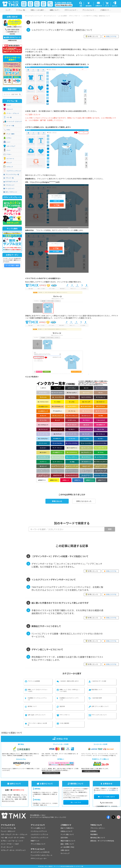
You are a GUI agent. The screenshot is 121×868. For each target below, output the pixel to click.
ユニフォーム (10, 158)
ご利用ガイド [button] (105, 10)
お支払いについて (66, 831)
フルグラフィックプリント (40, 838)
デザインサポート (75, 16)
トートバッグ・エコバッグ (14, 122)
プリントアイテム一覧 (11, 175)
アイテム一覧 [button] (21, 10)
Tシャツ (9, 105)
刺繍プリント (35, 841)
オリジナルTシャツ (50, 16)
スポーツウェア (11, 146)
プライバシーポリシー (98, 828)
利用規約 (93, 831)
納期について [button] (55, 10)
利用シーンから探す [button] (38, 10)
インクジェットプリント (39, 831)
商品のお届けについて (68, 841)
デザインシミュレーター (39, 858)
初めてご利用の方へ (67, 828)
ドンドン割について (67, 834)
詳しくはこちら (76, 802)
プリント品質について (38, 828)
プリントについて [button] (89, 10)
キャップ (9, 163)
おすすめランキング (11, 182)
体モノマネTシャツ (10, 192)
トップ (9, 10)
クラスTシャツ (9, 185)
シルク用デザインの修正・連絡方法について (96, 16)
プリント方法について (38, 844)
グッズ (3, 847)
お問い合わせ (65, 850)
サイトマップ (65, 853)
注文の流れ (64, 838)
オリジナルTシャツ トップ (33, 16)
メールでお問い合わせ (106, 797)
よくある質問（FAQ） (68, 847)
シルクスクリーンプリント (39, 834)
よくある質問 (62, 16)
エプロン (9, 138)
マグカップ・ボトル (8, 850)
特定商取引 (94, 834)
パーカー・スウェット (13, 113)
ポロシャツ (10, 109)
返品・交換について (67, 844)
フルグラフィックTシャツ (14, 171)
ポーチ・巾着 (10, 126)
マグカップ (10, 167)
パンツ (8, 150)
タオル (8, 130)
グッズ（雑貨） (11, 134)
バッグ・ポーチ (13, 838)
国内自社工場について (98, 838)
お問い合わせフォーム (12, 37)
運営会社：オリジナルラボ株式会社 (102, 841)
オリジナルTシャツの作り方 (40, 852)
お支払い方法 (60, 739)
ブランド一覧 (9, 178)
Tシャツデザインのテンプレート (42, 855)
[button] (81, 4)
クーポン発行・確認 (12, 265)
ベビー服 (9, 117)
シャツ (8, 142)
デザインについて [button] (71, 10)
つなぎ (16, 844)
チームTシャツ (9, 189)
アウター (9, 154)
